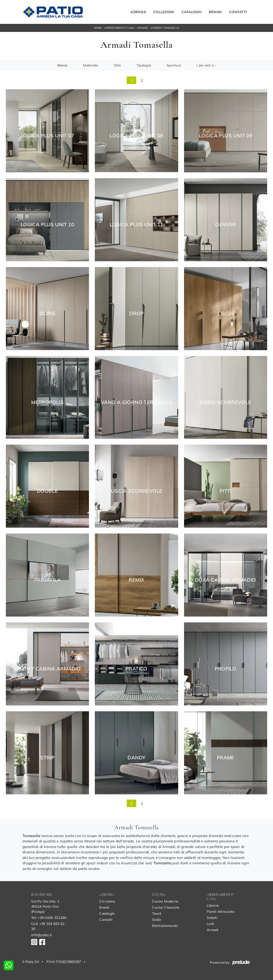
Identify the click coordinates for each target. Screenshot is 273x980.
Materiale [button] (90, 65)
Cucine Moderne (165, 901)
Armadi (143, 28)
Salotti (212, 918)
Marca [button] (62, 65)
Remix (136, 580)
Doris (47, 313)
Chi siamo (107, 901)
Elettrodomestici (165, 926)
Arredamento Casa (119, 28)
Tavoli (157, 914)
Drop (136, 313)
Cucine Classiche (166, 907)
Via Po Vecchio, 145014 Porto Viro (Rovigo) (45, 906)
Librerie (213, 905)
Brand (215, 12)
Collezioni (164, 12)
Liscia (226, 313)
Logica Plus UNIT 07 (48, 136)
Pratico (136, 669)
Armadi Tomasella (165, 28)
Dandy (136, 758)
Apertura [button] (174, 65)
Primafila (48, 580)
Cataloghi (192, 12)
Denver (225, 225)
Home (98, 28)
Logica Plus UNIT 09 (226, 136)
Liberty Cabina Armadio (48, 669)
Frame (226, 758)
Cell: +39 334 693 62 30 (48, 926)
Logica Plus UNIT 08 (136, 136)
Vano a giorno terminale (136, 402)
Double (47, 491)
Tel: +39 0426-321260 (49, 918)
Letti (210, 924)
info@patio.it (41, 935)
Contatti (238, 12)
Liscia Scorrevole (137, 491)
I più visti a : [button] (206, 65)
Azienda (138, 12)
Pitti (226, 491)
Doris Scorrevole (225, 402)
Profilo (225, 669)
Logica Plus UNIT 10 (48, 225)
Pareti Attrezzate (221, 912)
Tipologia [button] (144, 65)
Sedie (157, 920)
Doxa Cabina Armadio (226, 580)
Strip (47, 758)
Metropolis (47, 402)
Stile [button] (117, 65)
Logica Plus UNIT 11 (136, 225)
